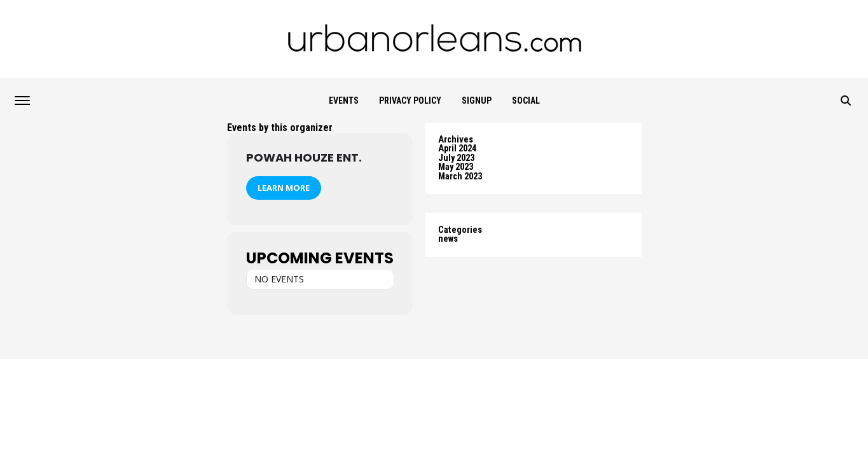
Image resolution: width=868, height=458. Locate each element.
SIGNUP (477, 101)
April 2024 (457, 149)
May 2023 (456, 167)
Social (526, 101)
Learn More (284, 188)
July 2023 (456, 158)
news (448, 239)
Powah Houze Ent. (304, 157)
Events (344, 101)
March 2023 (460, 177)
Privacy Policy (410, 101)
